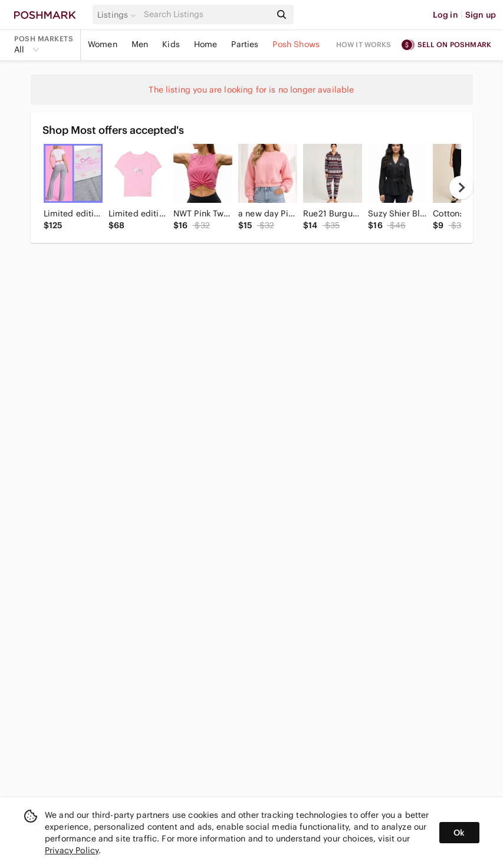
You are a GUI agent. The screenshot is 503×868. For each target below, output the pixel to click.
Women (103, 44)
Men (140, 44)
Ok (459, 833)
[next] (461, 188)
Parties (245, 44)
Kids (171, 44)
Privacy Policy (72, 850)
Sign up (481, 15)
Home (206, 44)
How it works (364, 45)
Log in (446, 15)
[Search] (206, 14)
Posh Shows (296, 44)
